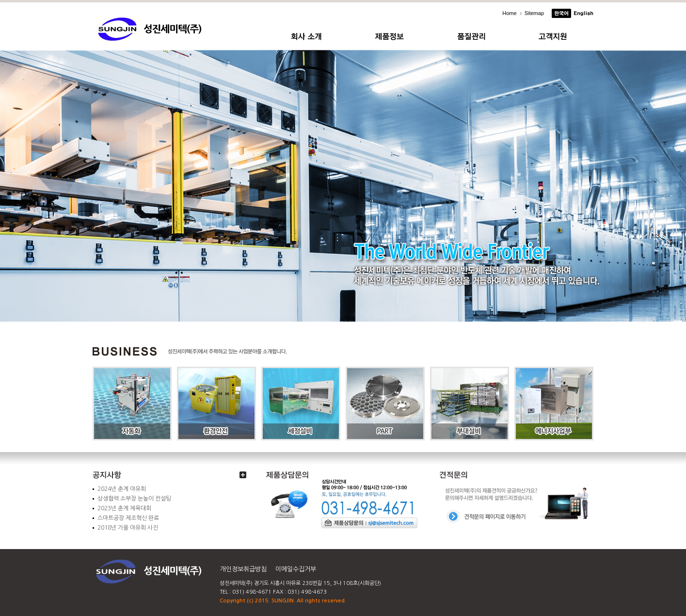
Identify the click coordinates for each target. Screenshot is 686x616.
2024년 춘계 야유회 (122, 489)
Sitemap (534, 13)
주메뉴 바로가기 (0, 0)
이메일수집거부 (296, 569)
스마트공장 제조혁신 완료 (128, 518)
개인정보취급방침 (243, 569)
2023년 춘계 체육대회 (124, 508)
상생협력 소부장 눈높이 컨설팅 (134, 499)
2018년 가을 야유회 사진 (128, 528)
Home (509, 13)
